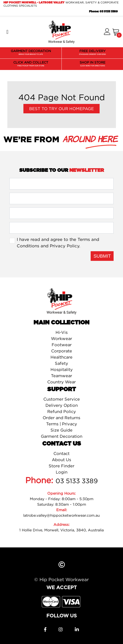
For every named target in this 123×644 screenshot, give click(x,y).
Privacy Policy (64, 246)
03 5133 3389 (77, 481)
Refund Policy (62, 411)
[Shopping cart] (116, 32)
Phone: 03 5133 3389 (103, 11)
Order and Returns (61, 418)
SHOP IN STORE (92, 64)
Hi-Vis (62, 332)
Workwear (61, 339)
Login (62, 472)
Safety (61, 363)
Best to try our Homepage (61, 109)
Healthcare (61, 357)
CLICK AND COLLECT (31, 64)
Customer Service (62, 399)
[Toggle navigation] (7, 32)
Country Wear (61, 382)
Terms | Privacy (62, 424)
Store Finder (61, 466)
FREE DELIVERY (92, 53)
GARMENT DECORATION (31, 53)
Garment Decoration (62, 436)
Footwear (62, 345)
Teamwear (61, 376)
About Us (61, 460)
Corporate (62, 351)
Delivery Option (62, 405)
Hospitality (62, 369)
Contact (61, 453)
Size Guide (61, 430)
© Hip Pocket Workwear (61, 579)
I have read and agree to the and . (58, 243)
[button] (107, 32)
